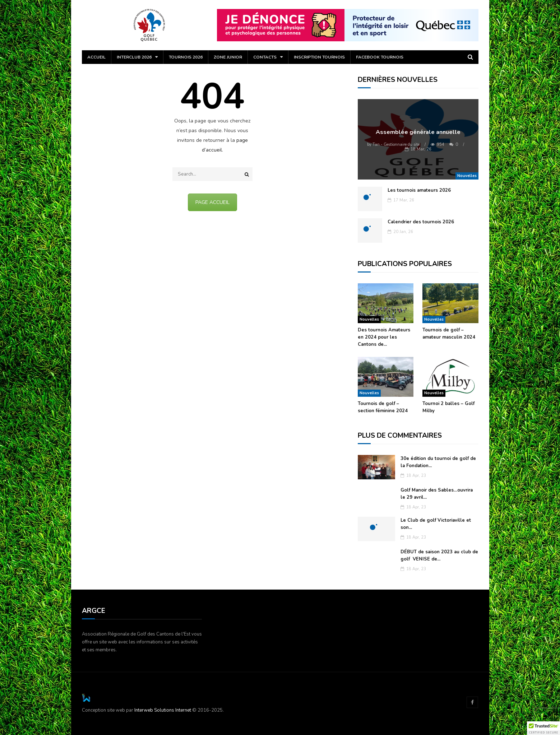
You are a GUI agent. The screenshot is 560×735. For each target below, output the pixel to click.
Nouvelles (467, 176)
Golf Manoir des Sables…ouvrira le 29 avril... (437, 494)
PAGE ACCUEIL (212, 202)
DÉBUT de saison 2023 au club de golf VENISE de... (439, 555)
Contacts (265, 57)
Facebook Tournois (380, 57)
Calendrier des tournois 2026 (421, 222)
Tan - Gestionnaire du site (393, 145)
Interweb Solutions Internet (163, 710)
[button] (543, 728)
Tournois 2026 (186, 57)
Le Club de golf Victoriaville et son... (436, 524)
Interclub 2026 (134, 57)
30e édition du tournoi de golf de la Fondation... (438, 462)
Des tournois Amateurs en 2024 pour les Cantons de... (384, 337)
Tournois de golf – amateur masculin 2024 (449, 334)
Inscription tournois (319, 57)
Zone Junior (228, 57)
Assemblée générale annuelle (418, 132)
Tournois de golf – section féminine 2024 (383, 407)
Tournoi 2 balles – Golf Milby (448, 407)
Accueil (96, 57)
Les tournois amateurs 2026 (419, 190)
